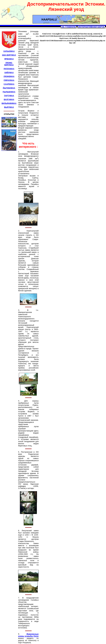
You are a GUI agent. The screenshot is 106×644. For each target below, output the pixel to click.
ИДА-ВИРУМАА (9, 55)
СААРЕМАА (9, 84)
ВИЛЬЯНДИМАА (9, 103)
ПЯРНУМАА (9, 80)
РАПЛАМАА (9, 69)
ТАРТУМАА (9, 96)
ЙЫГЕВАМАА (9, 88)
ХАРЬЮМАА (9, 51)
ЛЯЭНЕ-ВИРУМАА (9, 64)
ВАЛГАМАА (9, 99)
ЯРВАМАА (9, 59)
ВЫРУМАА (9, 107)
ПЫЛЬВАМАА (9, 92)
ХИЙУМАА (9, 73)
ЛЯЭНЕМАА (9, 76)
